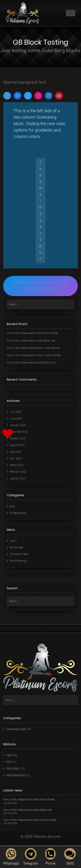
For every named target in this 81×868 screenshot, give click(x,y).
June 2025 (16, 419)
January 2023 (18, 425)
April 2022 (16, 458)
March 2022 (17, 465)
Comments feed (19, 554)
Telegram (31, 857)
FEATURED (13, 769)
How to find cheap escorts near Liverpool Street (34, 355)
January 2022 (18, 478)
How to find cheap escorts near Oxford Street (32, 333)
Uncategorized (18, 513)
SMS (70, 857)
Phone (50, 857)
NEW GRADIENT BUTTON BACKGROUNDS (41, 286)
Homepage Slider (16, 729)
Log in (13, 541)
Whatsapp (11, 857)
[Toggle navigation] (71, 13)
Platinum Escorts (47, 836)
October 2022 (18, 439)
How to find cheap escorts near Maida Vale (31, 341)
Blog (12, 506)
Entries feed (17, 547)
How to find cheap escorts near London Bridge (33, 348)
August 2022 (17, 445)
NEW (9, 755)
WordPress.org (18, 561)
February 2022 (18, 472)
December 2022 (19, 432)
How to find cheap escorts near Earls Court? (32, 363)
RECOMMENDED (16, 775)
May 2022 (15, 452)
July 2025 (16, 412)
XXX (9, 762)
